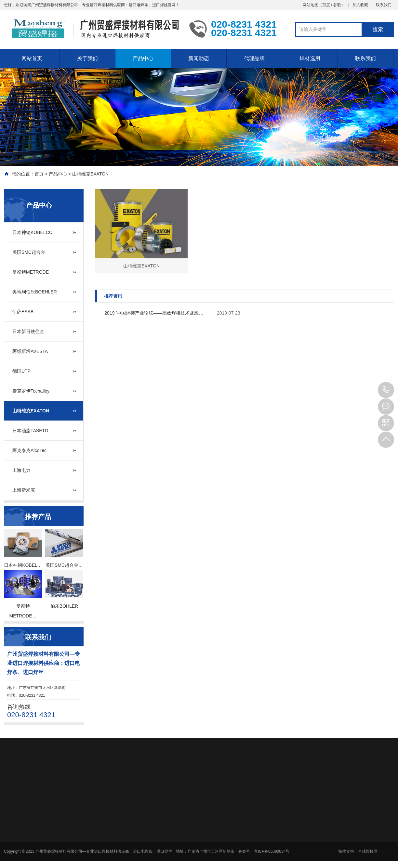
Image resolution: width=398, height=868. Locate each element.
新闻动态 (199, 58)
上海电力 (21, 470)
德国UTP (21, 371)
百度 (326, 5)
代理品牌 (254, 58)
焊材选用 (310, 58)
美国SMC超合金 (29, 252)
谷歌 (337, 5)
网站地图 (311, 5)
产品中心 (143, 58)
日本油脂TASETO (30, 431)
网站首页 (32, 58)
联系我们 (384, 5)
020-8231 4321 (386, 390)
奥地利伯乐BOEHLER (35, 292)
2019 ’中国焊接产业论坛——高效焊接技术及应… (154, 313)
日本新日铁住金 (28, 331)
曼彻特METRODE (31, 272)
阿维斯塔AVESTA (30, 351)
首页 (39, 174)
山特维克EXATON (90, 174)
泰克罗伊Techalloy (31, 391)
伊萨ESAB (23, 312)
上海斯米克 (24, 490)
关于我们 (87, 58)
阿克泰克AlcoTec (29, 450)
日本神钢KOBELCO (33, 232)
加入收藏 (360, 5)
